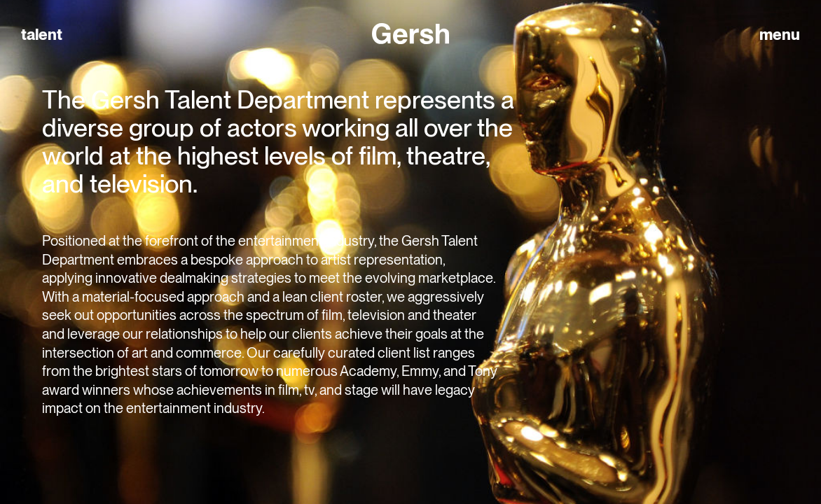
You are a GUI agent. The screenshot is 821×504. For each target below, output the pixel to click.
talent (42, 35)
